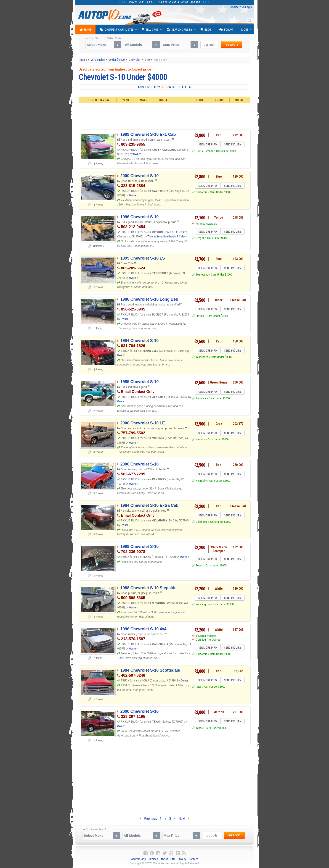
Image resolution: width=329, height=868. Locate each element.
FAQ (173, 859)
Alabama (201, 399)
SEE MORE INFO (207, 145)
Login (248, 7)
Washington (203, 605)
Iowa (199, 687)
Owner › (138, 154)
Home (85, 30)
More (245, 30)
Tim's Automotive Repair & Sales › (167, 236)
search (232, 44)
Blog (206, 30)
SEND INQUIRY (233, 145)
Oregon (200, 239)
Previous (148, 818)
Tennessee (202, 275)
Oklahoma (202, 522)
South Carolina (205, 152)
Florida (200, 317)
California (202, 193)
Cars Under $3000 (227, 152)
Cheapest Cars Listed (117, 30)
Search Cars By (180, 30)
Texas (199, 566)
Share (237, 7)
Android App (139, 859)
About (164, 859)
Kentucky (201, 481)
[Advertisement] (165, 116)
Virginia (200, 440)
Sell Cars (150, 30)
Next (184, 818)
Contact (193, 859)
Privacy (182, 859)
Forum (226, 30)
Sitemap (153, 859)
